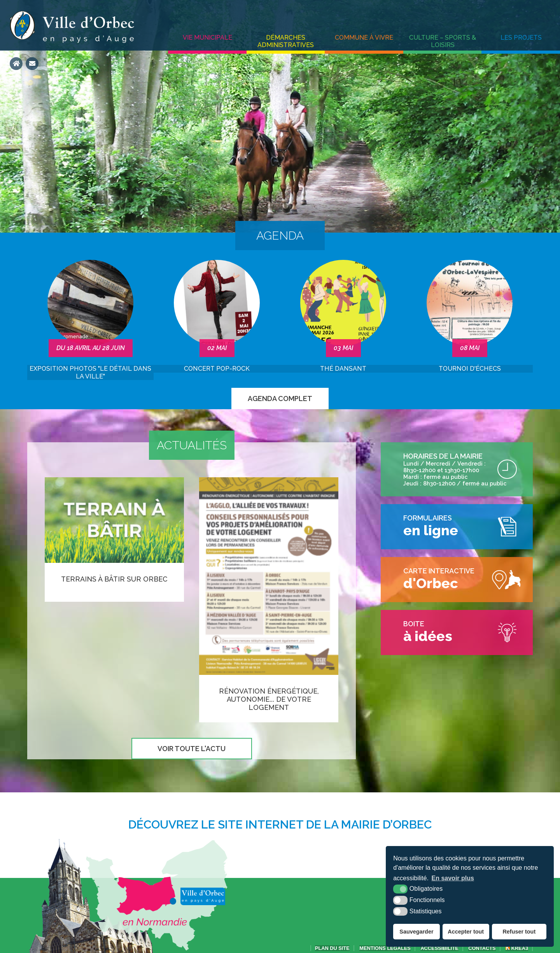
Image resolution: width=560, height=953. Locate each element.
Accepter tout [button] (466, 932)
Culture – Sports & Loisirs (443, 41)
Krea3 (517, 948)
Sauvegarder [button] (416, 932)
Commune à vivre (364, 38)
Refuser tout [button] (519, 932)
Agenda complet (280, 399)
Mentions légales (385, 948)
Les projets (521, 38)
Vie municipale (207, 38)
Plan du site (332, 948)
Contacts (482, 948)
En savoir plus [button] (453, 878)
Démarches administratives (286, 41)
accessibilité (439, 948)
